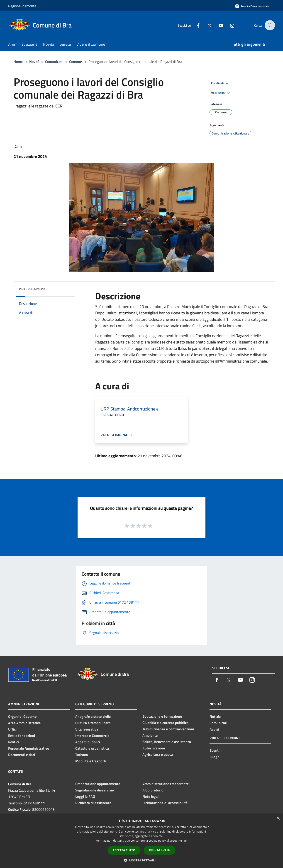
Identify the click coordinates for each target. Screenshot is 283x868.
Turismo (82, 755)
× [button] (278, 819)
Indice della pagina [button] (32, 289)
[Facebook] (195, 25)
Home (18, 62)
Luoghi (215, 757)
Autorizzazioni (154, 748)
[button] (141, 860)
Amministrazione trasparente (166, 784)
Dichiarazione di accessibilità (165, 803)
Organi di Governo (22, 716)
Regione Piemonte (22, 6)
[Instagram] (229, 25)
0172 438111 (34, 803)
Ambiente (150, 735)
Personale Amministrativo (29, 748)
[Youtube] (218, 25)
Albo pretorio (153, 790)
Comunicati (54, 62)
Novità (34, 62)
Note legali (151, 796)
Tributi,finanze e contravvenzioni (168, 729)
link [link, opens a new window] (185, 841)
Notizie (215, 716)
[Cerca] (269, 25)
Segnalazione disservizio (95, 790)
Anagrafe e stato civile (93, 716)
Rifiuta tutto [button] (160, 850)
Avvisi (214, 729)
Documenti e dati (22, 755)
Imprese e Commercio (92, 736)
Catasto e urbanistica (92, 748)
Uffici (12, 729)
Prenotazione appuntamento (98, 784)
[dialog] (141, 841)
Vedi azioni (221, 93)
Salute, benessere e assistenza (167, 742)
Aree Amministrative (24, 723)
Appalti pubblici (88, 742)
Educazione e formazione (162, 716)
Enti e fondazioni (22, 736)
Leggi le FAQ (85, 796)
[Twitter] (206, 25)
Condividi (220, 83)
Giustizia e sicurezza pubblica (165, 723)
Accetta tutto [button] (124, 850)
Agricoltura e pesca (158, 754)
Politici (13, 742)
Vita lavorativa (87, 729)
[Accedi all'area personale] (252, 6)
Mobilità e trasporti (91, 761)
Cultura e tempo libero (93, 723)
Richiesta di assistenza (93, 803)
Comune (76, 62)
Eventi (215, 750)
